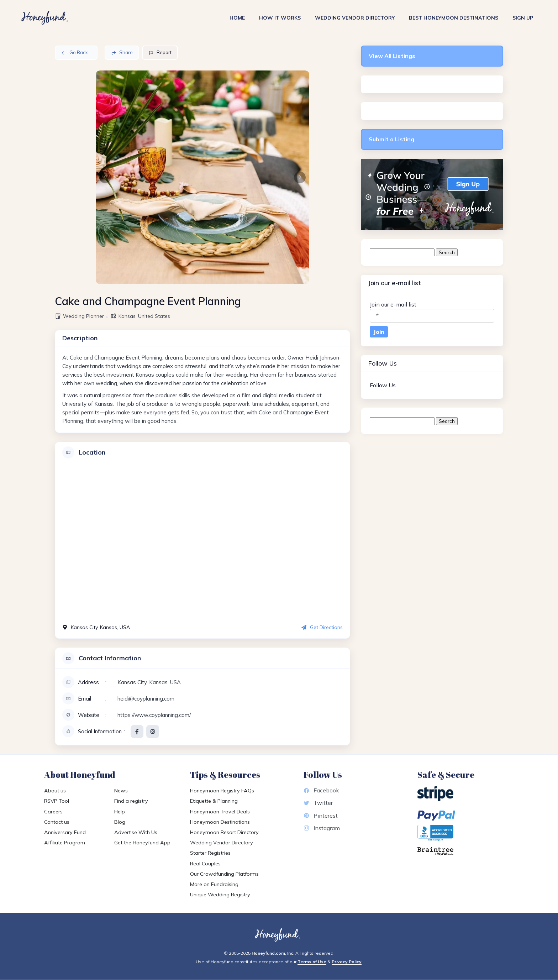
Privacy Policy (347, 962)
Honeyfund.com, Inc (272, 953)
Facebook (321, 790)
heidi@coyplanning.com (146, 699)
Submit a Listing (391, 139)
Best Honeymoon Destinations (454, 18)
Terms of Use (312, 962)
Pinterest (321, 816)
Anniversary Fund (65, 832)
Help (120, 812)
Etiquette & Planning (214, 801)
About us (55, 791)
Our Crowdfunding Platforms (224, 874)
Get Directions (322, 627)
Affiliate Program (65, 843)
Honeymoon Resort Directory (224, 832)
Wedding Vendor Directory (355, 18)
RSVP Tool (57, 801)
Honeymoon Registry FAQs (222, 791)
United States (154, 316)
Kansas (127, 316)
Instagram (322, 828)
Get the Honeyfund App (142, 843)
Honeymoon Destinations (220, 822)
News (121, 791)
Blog (120, 822)
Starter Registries (210, 853)
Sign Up (523, 18)
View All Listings (392, 56)
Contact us (57, 822)
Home (237, 18)
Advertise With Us (136, 832)
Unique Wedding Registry (220, 895)
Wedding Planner (83, 316)
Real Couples (205, 864)
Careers (53, 812)
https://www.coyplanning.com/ (154, 715)
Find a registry (131, 801)
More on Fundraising (214, 884)
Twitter (318, 803)
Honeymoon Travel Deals (220, 812)
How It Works (280, 18)
